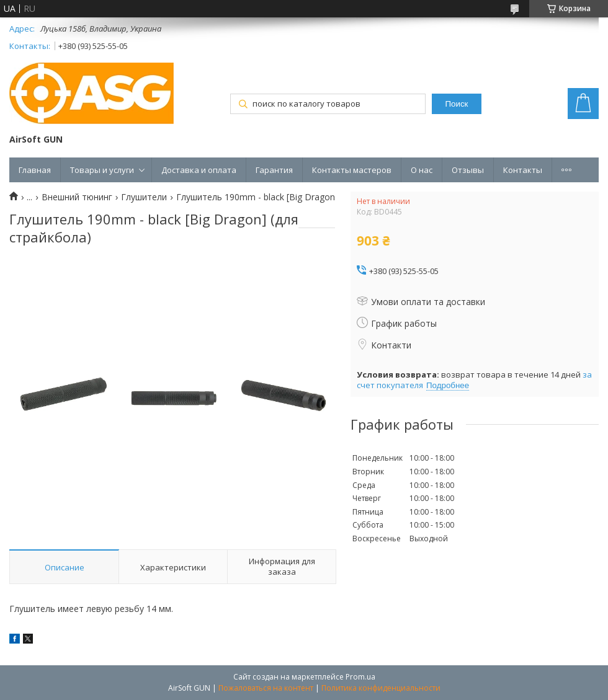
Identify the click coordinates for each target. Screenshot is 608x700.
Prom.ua (360, 677)
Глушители (144, 197)
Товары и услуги (102, 170)
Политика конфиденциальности (381, 688)
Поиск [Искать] (457, 104)
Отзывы (468, 170)
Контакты (523, 170)
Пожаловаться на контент (266, 688)
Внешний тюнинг (77, 197)
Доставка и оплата (199, 170)
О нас (422, 170)
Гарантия (274, 170)
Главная (35, 170)
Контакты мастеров (352, 170)
